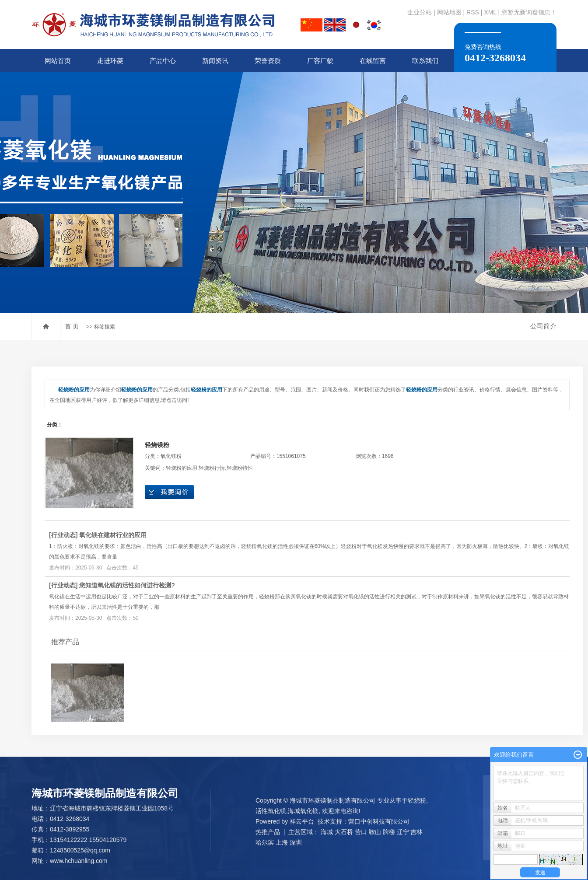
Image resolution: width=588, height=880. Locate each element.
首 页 (72, 326)
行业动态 (63, 535)
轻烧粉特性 (240, 468)
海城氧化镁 (303, 811)
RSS (473, 12)
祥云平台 (302, 821)
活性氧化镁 (271, 811)
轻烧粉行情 (212, 468)
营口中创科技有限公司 (379, 821)
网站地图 (449, 12)
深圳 (296, 842)
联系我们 (425, 61)
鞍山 (375, 832)
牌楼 (389, 832)
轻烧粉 (417, 800)
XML (490, 12)
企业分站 (420, 12)
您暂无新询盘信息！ (529, 12)
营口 (361, 832)
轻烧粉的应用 (182, 468)
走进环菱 (110, 61)
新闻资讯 (215, 61)
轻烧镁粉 (157, 445)
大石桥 (344, 832)
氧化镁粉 (171, 456)
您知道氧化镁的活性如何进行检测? (127, 585)
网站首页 (58, 61)
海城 (327, 832)
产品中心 (163, 61)
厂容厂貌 (320, 61)
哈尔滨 (265, 842)
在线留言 (373, 61)
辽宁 (403, 832)
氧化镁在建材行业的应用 (113, 535)
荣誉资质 (268, 61)
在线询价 (169, 492)
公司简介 (543, 326)
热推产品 (268, 832)
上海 (282, 842)
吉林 (416, 832)
